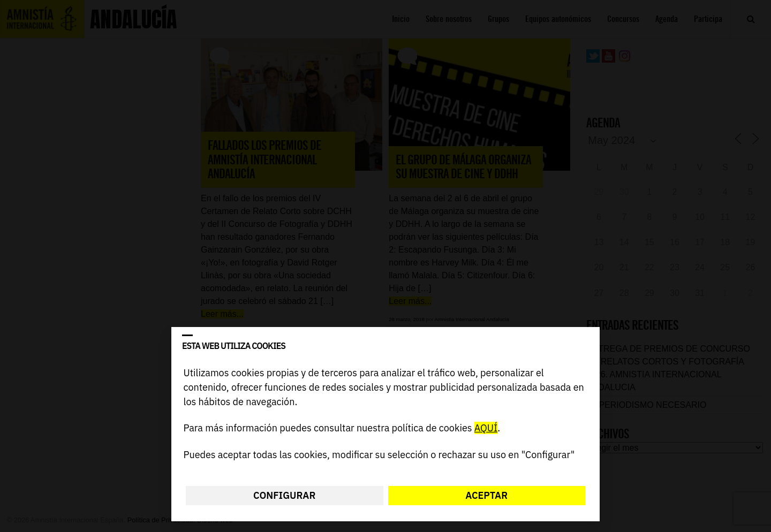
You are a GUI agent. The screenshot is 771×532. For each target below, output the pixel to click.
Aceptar (486, 495)
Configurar (284, 495)
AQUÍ (486, 428)
